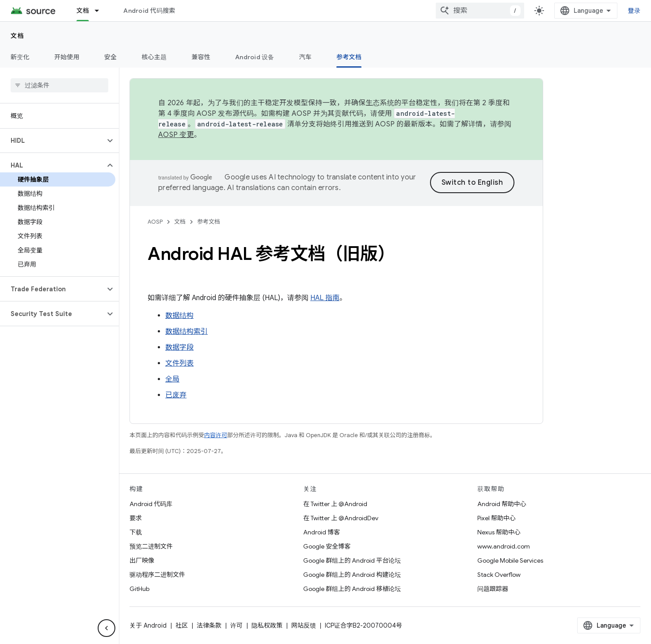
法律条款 (209, 625)
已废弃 (176, 395)
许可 (236, 625)
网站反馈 (304, 625)
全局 (172, 379)
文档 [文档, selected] (83, 11)
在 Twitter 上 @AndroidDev (341, 518)
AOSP (155, 222)
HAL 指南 (325, 298)
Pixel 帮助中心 (497, 518)
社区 (182, 625)
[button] (52, 141)
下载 (136, 532)
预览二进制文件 (151, 546)
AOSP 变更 (176, 135)
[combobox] (480, 11)
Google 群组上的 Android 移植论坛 (352, 589)
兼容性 (201, 57)
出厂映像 (142, 560)
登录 (634, 11)
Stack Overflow (499, 575)
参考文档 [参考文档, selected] (349, 57)
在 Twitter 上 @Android (335, 504)
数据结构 (179, 316)
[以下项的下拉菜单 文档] (101, 11)
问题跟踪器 (493, 589)
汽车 (306, 57)
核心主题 (154, 57)
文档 (17, 36)
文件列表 (179, 363)
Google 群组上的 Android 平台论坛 (352, 560)
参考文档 (209, 222)
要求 (136, 518)
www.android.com (504, 546)
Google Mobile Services (510, 560)
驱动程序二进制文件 (157, 575)
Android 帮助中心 (502, 504)
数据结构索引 (187, 332)
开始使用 (67, 57)
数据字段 (179, 347)
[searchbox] (59, 85)
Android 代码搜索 (149, 11)
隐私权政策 (267, 625)
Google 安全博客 (327, 546)
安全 (111, 57)
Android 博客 (322, 532)
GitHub (139, 589)
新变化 (20, 57)
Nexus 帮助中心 (499, 532)
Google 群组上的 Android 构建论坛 (352, 575)
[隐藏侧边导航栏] (107, 628)
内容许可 (216, 435)
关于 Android (148, 625)
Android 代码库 (151, 504)
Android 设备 (255, 57)
